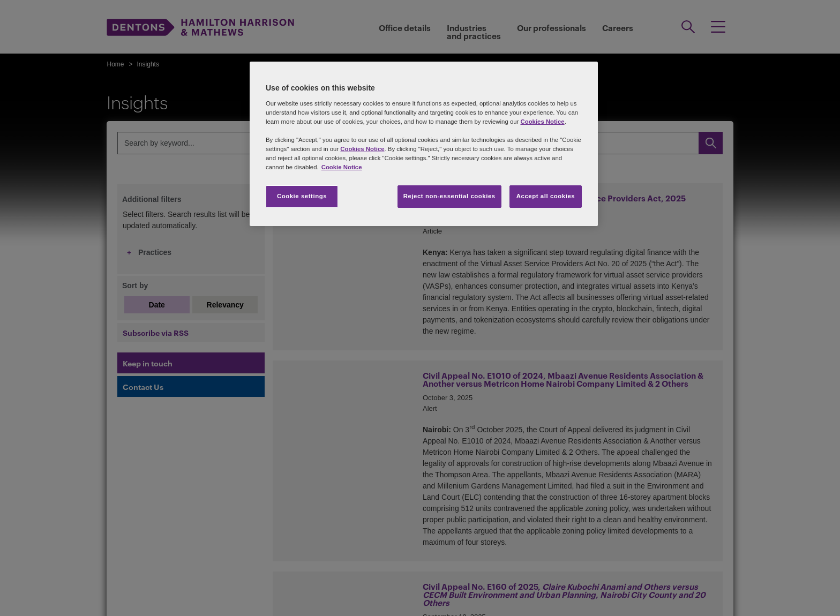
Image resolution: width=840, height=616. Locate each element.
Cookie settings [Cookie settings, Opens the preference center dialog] (302, 196)
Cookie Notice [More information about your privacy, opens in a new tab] (342, 167)
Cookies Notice (542, 122)
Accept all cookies (546, 196)
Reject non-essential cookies (449, 196)
